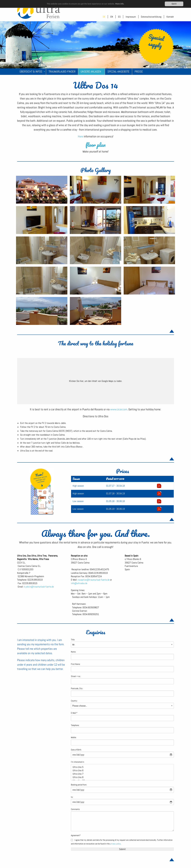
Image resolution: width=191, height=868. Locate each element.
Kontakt (170, 17)
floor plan (95, 145)
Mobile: (74, 737)
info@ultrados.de (79, 583)
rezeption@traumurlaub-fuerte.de (94, 580)
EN (112, 17)
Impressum (131, 17)
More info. (120, 4)
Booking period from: (79, 785)
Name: (73, 652)
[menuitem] (32, 72)
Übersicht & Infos (31, 72)
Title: (73, 640)
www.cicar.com (119, 409)
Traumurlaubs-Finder (62, 72)
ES (119, 17)
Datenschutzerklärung (151, 17)
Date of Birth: (76, 750)
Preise (139, 72)
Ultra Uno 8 (121, 777)
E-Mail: (74, 713)
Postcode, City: (77, 688)
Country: (74, 701)
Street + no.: (76, 676)
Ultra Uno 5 (121, 767)
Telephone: (75, 725)
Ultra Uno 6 (121, 770)
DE (104, 17)
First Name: (76, 664)
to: (72, 797)
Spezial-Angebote (118, 72)
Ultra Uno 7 (121, 774)
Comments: (75, 809)
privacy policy (115, 844)
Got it (174, 4)
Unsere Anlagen (91, 72)
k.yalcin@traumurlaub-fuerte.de (39, 587)
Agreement (76, 835)
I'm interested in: (78, 762)
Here (81, 136)
